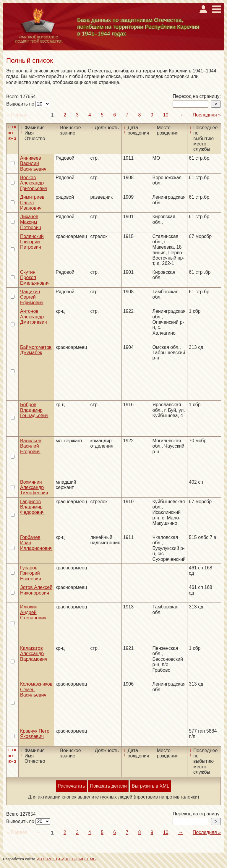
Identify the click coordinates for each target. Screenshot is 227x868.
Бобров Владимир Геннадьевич (34, 410)
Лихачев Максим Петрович (31, 222)
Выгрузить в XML (151, 786)
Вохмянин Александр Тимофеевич (34, 488)
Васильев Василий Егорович (31, 446)
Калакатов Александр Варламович (34, 654)
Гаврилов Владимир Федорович (32, 507)
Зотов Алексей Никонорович (36, 590)
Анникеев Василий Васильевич (33, 163)
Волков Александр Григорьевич (34, 183)
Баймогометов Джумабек (36, 350)
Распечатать (71, 786)
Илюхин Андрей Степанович (33, 612)
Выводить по (21, 104)
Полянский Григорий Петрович (32, 242)
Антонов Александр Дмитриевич (34, 317)
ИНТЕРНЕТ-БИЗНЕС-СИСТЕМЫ (67, 859)
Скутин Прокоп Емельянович (35, 278)
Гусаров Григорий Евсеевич (31, 573)
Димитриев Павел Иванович (32, 203)
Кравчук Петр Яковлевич (35, 734)
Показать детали (108, 786)
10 (166, 115)
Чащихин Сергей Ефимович (32, 297)
